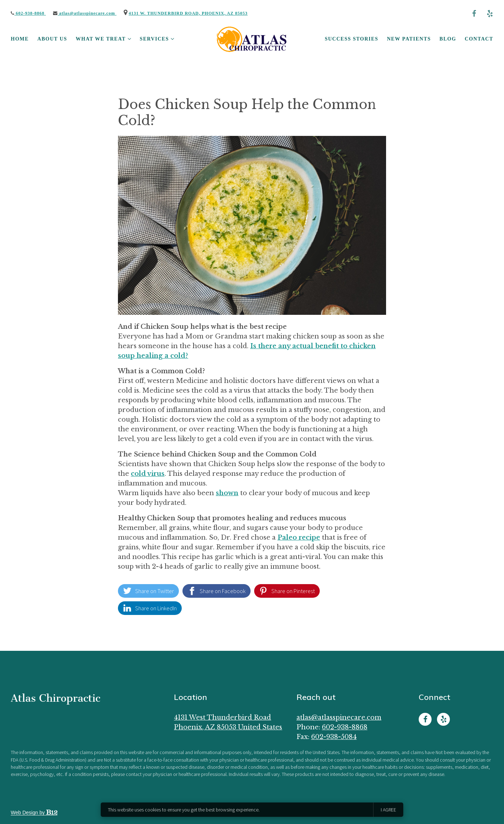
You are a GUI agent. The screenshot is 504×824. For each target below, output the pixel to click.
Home (20, 39)
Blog (448, 39)
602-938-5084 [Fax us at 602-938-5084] (334, 737)
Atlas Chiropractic (56, 698)
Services (154, 39)
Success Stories (351, 39)
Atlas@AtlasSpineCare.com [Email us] (85, 13)
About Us (52, 39)
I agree (388, 810)
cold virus (148, 474)
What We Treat (101, 39)
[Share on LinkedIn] (150, 608)
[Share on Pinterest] (287, 591)
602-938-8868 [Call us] (28, 13)
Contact (479, 39)
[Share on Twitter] (148, 591)
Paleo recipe (299, 538)
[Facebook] (474, 14)
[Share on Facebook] (217, 591)
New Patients (409, 39)
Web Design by (34, 813)
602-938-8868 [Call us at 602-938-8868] (345, 727)
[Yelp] (490, 14)
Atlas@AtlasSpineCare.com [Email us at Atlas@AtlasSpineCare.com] (339, 718)
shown (227, 493)
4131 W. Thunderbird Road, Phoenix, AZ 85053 (188, 13)
